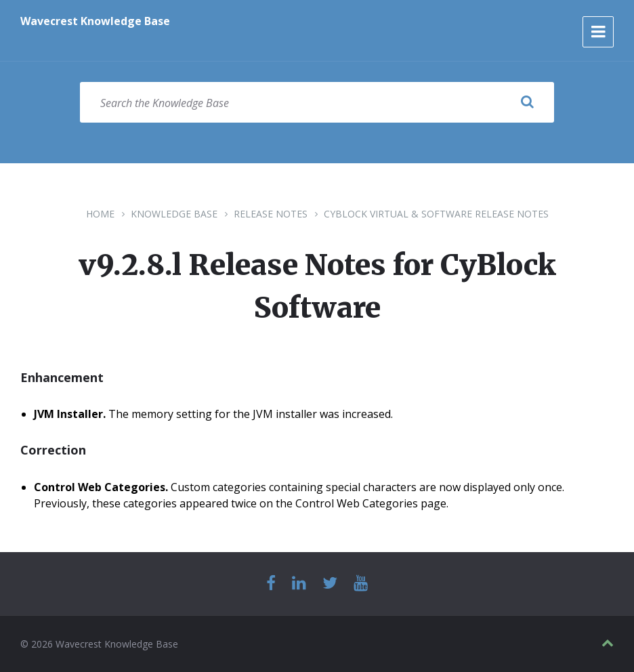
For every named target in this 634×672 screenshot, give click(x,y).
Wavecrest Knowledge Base (95, 21)
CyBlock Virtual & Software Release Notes (436, 214)
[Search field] (317, 102)
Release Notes (271, 214)
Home (100, 214)
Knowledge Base (174, 214)
